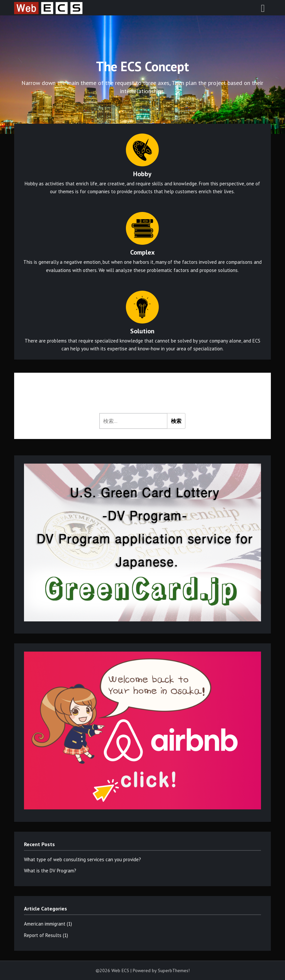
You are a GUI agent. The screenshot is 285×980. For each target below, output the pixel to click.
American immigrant (45, 924)
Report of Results (43, 935)
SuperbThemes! (174, 970)
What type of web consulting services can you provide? (83, 859)
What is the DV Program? (50, 871)
